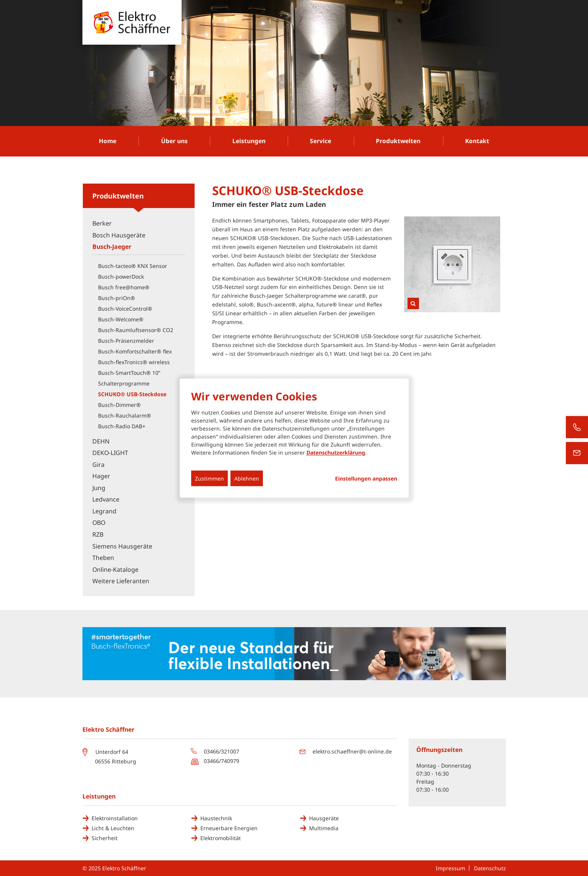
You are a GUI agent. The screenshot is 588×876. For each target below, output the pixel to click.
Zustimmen (209, 478)
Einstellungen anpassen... (366, 479)
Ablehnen (247, 478)
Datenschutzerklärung (336, 453)
